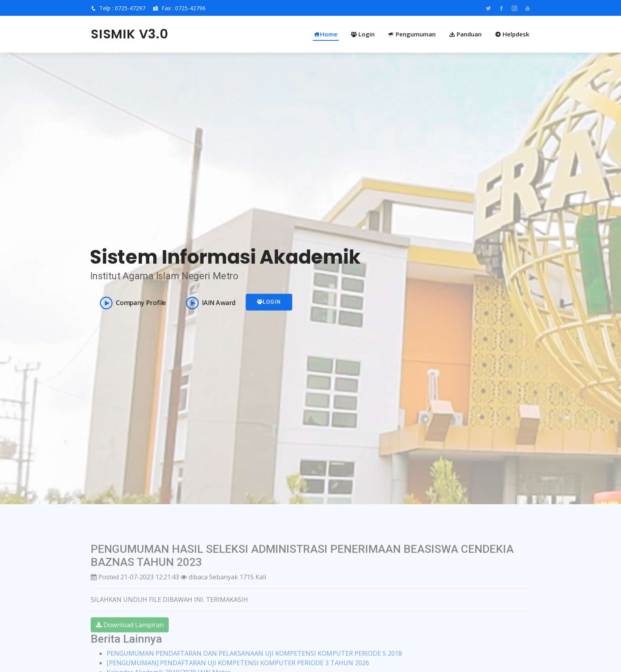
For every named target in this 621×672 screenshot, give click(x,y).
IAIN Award (210, 303)
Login (363, 34)
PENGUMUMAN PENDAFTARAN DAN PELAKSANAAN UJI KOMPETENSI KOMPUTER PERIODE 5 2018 (254, 667)
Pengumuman (412, 34)
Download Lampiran (130, 638)
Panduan (465, 34)
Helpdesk (512, 34)
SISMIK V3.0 (130, 34)
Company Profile (131, 303)
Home (326, 34)
